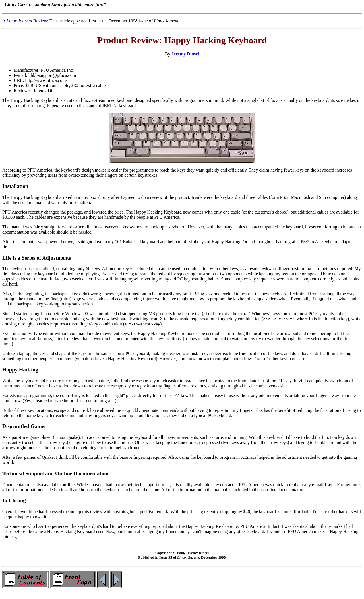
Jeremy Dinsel (185, 54)
